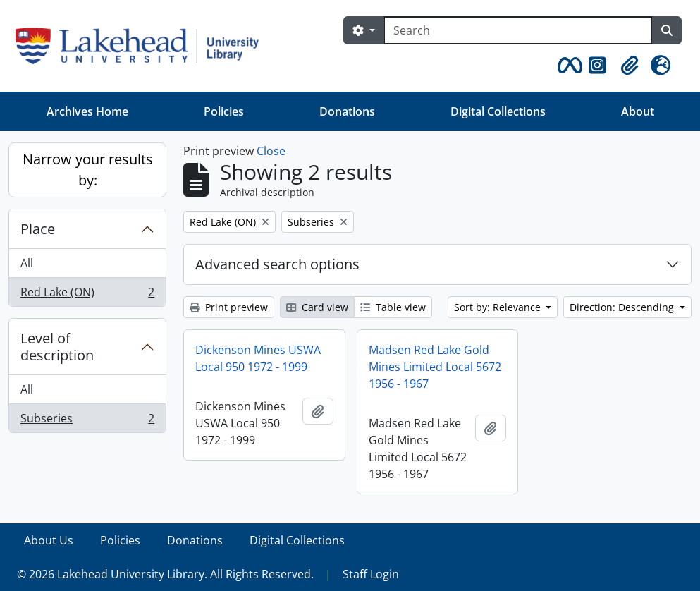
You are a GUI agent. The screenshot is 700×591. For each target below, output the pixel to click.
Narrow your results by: (88, 170)
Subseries (87, 421)
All (27, 263)
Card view (317, 307)
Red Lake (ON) (87, 295)
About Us (49, 540)
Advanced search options (277, 264)
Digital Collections (498, 111)
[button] (567, 66)
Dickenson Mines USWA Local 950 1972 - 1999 (258, 358)
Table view (393, 307)
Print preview (229, 307)
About (638, 111)
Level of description (57, 347)
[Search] (518, 30)
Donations (347, 111)
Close (271, 151)
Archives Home (87, 111)
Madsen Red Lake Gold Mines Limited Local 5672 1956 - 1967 (435, 367)
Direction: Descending (623, 307)
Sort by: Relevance (499, 307)
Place (38, 229)
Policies (224, 111)
